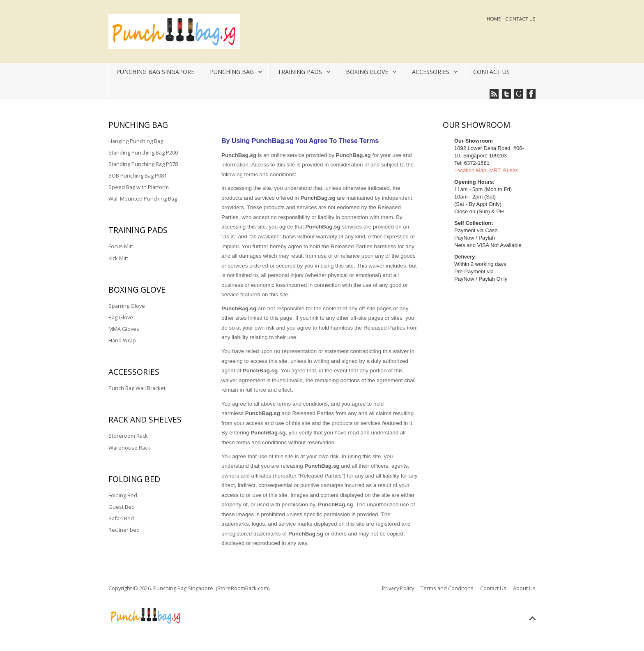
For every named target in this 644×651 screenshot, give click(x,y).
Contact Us (520, 19)
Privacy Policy (398, 588)
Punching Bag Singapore (155, 72)
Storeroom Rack (128, 436)
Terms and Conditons (447, 588)
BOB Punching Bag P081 (138, 175)
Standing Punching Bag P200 (143, 152)
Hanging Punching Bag (136, 141)
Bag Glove (121, 317)
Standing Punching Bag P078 (143, 164)
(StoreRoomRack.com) (243, 588)
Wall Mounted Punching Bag (143, 199)
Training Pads (300, 72)
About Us (524, 588)
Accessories (431, 72)
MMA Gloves (124, 329)
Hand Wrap (122, 340)
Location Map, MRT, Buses (486, 170)
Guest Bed (122, 507)
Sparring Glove (127, 306)
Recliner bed (124, 530)
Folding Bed (123, 495)
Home (494, 19)
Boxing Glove (367, 72)
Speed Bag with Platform (139, 187)
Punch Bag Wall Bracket (137, 388)
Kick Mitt (118, 258)
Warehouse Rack (129, 448)
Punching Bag (232, 72)
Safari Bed (121, 518)
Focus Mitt (121, 246)
